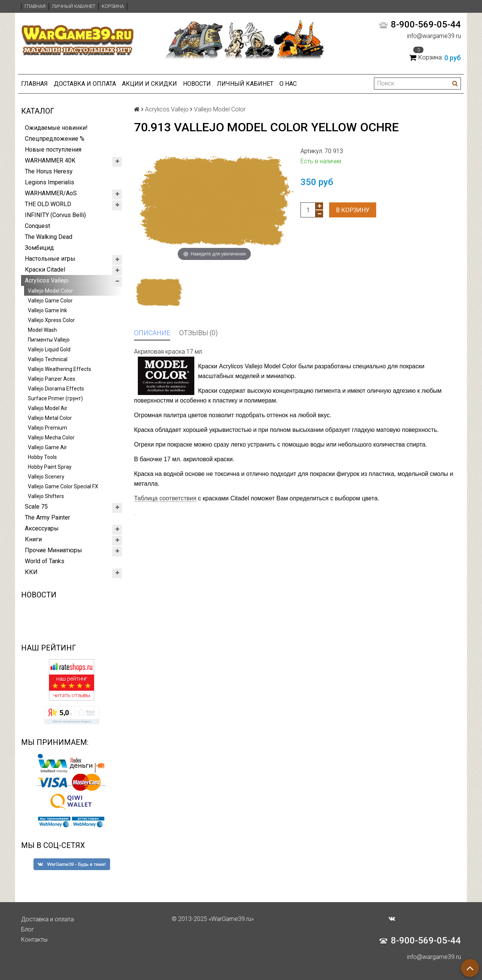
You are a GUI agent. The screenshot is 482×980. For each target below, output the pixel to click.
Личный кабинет (74, 6)
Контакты (34, 940)
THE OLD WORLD (48, 204)
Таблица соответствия (165, 498)
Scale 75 (36, 507)
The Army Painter (47, 517)
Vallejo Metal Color (50, 418)
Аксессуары (42, 528)
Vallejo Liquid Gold (49, 349)
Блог (28, 929)
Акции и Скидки (149, 84)
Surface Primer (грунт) (55, 398)
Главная (35, 6)
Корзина (113, 6)
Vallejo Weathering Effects (59, 369)
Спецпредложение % (55, 139)
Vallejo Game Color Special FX (63, 486)
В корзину (353, 210)
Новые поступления (53, 150)
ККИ (31, 572)
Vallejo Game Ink (47, 310)
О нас (288, 84)
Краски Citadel (45, 270)
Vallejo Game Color (50, 301)
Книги (33, 539)
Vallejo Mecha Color (51, 438)
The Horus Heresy (49, 171)
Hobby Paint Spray (50, 467)
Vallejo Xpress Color (51, 320)
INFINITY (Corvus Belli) (55, 215)
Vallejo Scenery (46, 477)
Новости (197, 84)
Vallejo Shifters (46, 496)
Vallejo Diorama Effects (56, 389)
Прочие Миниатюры (53, 550)
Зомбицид (39, 248)
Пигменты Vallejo (49, 340)
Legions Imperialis (50, 182)
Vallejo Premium (47, 428)
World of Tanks (45, 561)
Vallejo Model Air (48, 408)
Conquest (37, 226)
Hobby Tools (42, 457)
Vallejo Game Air (47, 447)
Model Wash (42, 330)
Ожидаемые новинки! (56, 128)
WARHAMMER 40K (50, 160)
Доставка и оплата (85, 84)
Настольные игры (50, 259)
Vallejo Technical (48, 359)
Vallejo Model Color (50, 291)
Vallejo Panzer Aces (52, 379)
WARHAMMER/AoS (51, 193)
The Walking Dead (49, 237)
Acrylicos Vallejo (47, 280)
